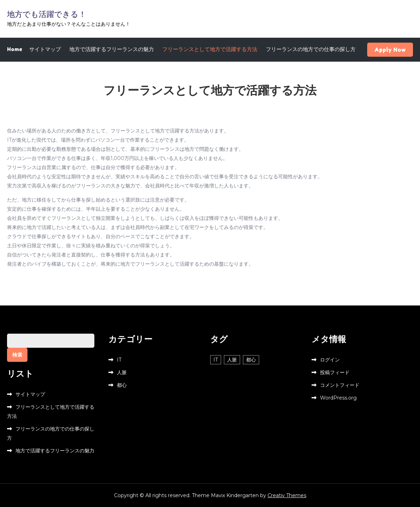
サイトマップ (45, 49)
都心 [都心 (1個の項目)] (251, 360)
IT (119, 360)
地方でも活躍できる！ (47, 14)
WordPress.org (338, 398)
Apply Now (390, 50)
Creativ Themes (287, 495)
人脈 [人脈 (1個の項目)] (232, 360)
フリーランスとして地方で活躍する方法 (210, 49)
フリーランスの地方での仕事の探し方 (311, 49)
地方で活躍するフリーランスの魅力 (112, 49)
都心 (122, 385)
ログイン (330, 360)
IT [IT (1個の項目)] (216, 360)
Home (15, 49)
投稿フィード (335, 372)
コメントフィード (340, 385)
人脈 (122, 372)
